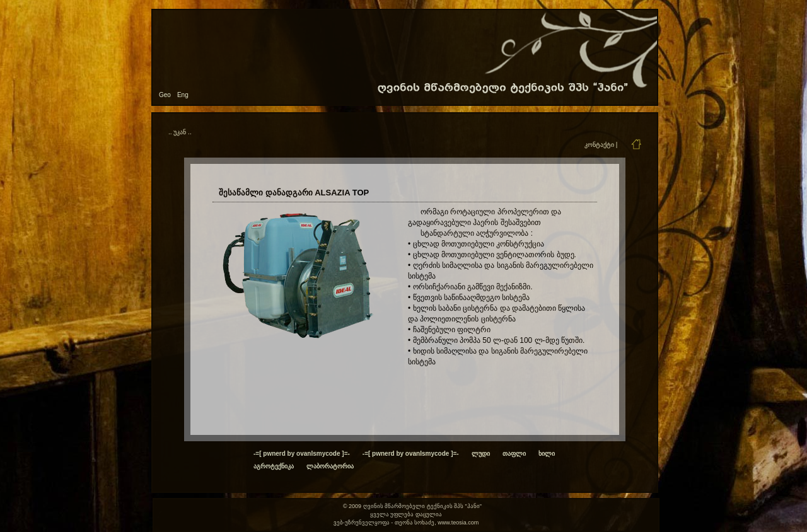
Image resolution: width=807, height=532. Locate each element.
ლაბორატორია (330, 466)
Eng (183, 95)
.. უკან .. (180, 132)
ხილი (547, 454)
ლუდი (481, 454)
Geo (165, 95)
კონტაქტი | (601, 145)
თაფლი (514, 454)
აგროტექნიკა (274, 466)
